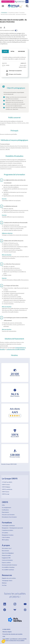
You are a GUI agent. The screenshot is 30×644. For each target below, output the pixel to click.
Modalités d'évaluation (14, 156)
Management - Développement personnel (12, 528)
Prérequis (14, 131)
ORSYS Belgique (6, 487)
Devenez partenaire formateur (9, 565)
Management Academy (8, 535)
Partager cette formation (14, 74)
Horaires (14, 355)
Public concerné (14, 118)
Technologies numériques (8, 526)
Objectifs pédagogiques (16, 88)
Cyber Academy (6, 537)
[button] (3, 641)
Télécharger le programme (14, 71)
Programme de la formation (14, 175)
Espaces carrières (6, 563)
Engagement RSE (6, 558)
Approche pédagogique (8, 553)
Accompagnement (7, 507)
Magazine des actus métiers (9, 578)
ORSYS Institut (6, 485)
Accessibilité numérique (8, 570)
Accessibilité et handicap (8, 567)
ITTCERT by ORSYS (7, 482)
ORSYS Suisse (6, 492)
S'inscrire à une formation (8, 515)
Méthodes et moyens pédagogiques (14, 140)
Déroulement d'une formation (9, 517)
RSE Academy (5, 540)
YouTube (4, 585)
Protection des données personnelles (13, 634)
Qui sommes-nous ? (7, 548)
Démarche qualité (6, 555)
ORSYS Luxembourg (7, 489)
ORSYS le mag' (6, 494)
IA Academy (5, 533)
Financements (5, 512)
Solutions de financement (14, 339)
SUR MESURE (21, 51)
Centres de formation (7, 560)
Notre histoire (5, 551)
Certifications (5, 510)
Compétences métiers (13, 13)
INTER (5, 51)
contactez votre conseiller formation (16, 349)
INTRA (12, 51)
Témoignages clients (7, 581)
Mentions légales (7, 632)
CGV (4, 636)
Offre (3, 505)
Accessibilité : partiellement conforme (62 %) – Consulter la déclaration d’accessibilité (14, 640)
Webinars (4, 583)
